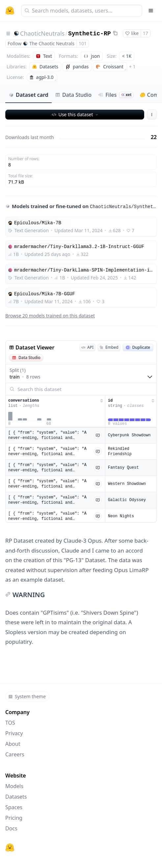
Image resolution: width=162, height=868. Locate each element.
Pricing (14, 818)
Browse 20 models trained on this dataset (50, 316)
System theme (27, 696)
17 (146, 33)
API (87, 347)
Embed (109, 347)
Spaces (14, 807)
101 (83, 43)
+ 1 (132, 67)
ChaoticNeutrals (42, 33)
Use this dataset (75, 114)
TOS (10, 723)
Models (14, 786)
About (13, 744)
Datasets (16, 797)
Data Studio (73, 95)
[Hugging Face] (10, 848)
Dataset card (28, 95)
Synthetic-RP (90, 34)
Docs (11, 828)
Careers (15, 754)
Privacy (14, 733)
